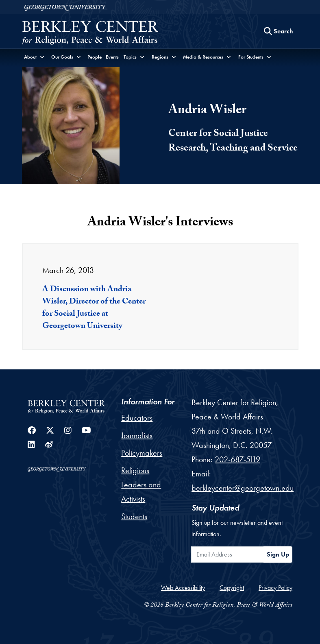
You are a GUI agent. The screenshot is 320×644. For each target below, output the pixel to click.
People (95, 57)
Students (134, 516)
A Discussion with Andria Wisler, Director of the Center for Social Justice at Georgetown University (94, 308)
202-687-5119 (237, 459)
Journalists (137, 435)
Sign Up (278, 554)
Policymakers (142, 453)
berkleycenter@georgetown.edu (243, 488)
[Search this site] (279, 31)
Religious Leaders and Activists (141, 485)
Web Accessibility (183, 588)
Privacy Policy (275, 588)
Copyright (232, 588)
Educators (137, 418)
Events (112, 57)
